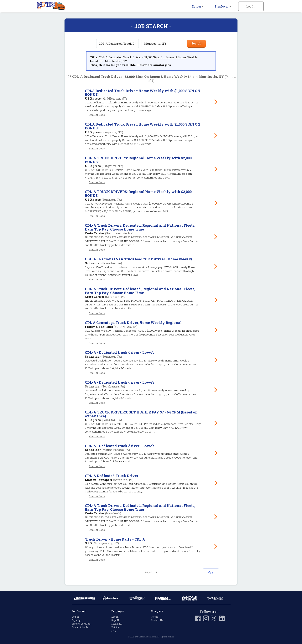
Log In (251, 6)
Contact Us (157, 620)
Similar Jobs (97, 115)
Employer (223, 6)
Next (208, 572)
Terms (155, 617)
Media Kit (117, 624)
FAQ (114, 631)
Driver (198, 6)
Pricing (115, 627)
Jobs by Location (81, 624)
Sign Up (76, 620)
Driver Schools (80, 627)
